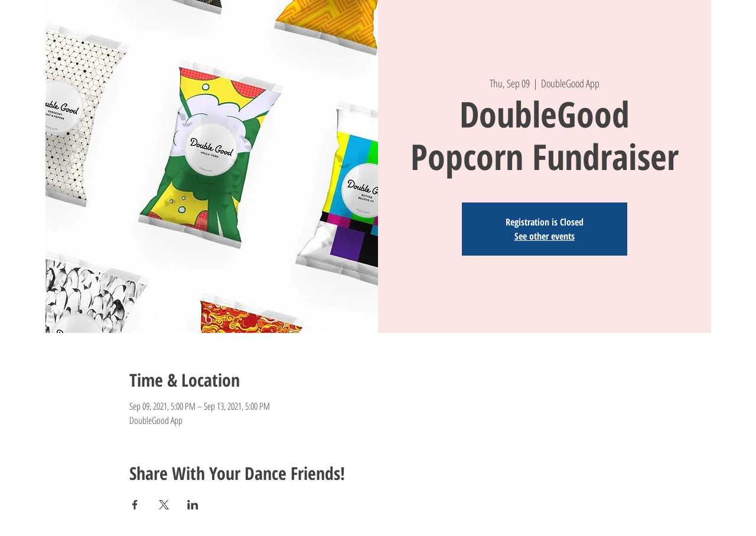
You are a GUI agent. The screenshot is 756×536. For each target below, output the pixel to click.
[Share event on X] (164, 505)
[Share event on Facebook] (135, 505)
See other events (545, 236)
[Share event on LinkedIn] (193, 505)
